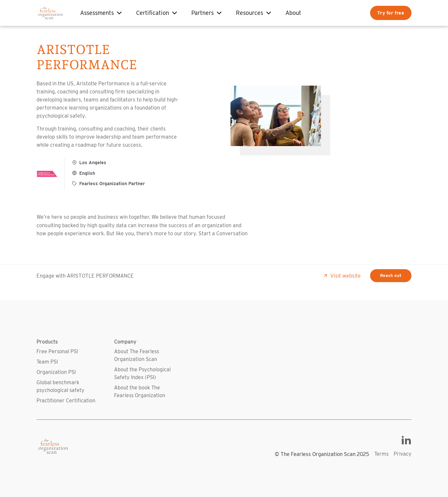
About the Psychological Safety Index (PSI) (142, 373)
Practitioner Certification (66, 401)
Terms (381, 454)
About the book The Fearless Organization (140, 391)
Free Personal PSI (57, 351)
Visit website (342, 276)
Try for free (391, 13)
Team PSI (47, 362)
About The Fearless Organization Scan (137, 355)
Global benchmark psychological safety (60, 386)
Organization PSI (56, 372)
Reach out (391, 275)
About (293, 13)
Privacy (403, 454)
